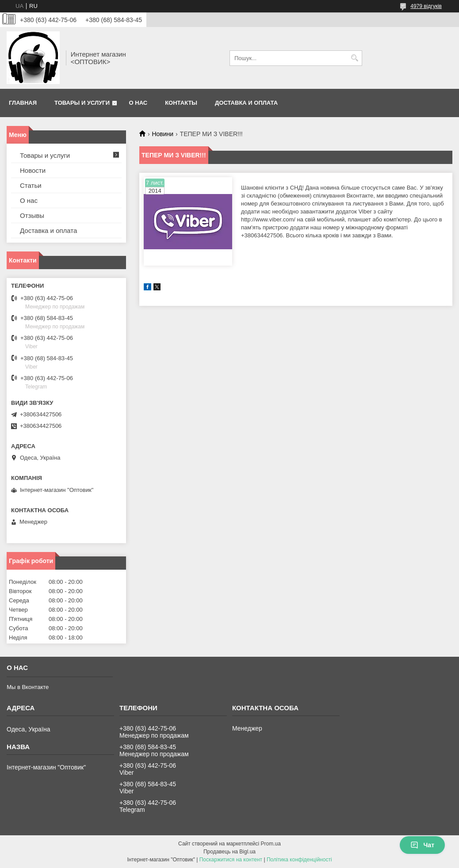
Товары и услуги (82, 103)
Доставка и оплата (246, 103)
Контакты (181, 103)
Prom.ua (271, 844)
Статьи (31, 185)
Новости (33, 170)
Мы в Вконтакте (28, 687)
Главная (23, 103)
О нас (138, 103)
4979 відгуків (426, 6)
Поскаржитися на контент (231, 860)
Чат (422, 845)
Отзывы (32, 215)
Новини (163, 134)
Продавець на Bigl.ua (229, 852)
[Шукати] (354, 58)
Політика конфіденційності (299, 860)
